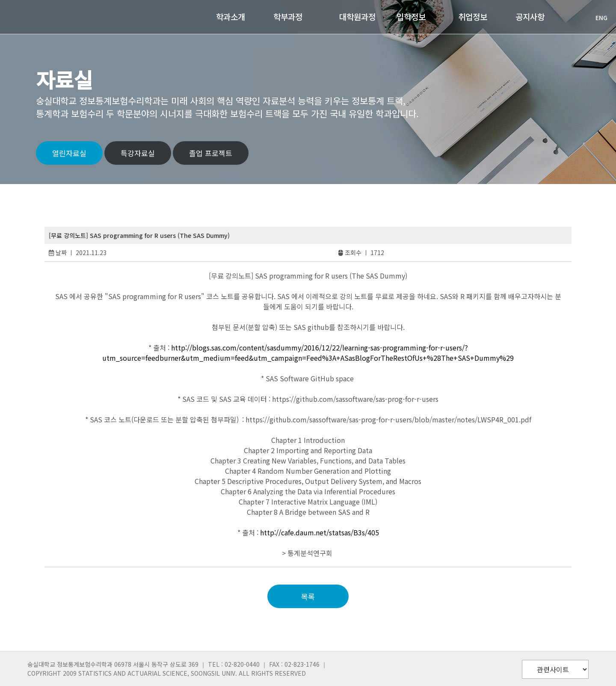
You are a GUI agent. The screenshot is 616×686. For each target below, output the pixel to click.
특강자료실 (138, 153)
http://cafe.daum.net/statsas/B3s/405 (320, 532)
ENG (597, 18)
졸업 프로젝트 (211, 153)
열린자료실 (69, 153)
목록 (308, 596)
